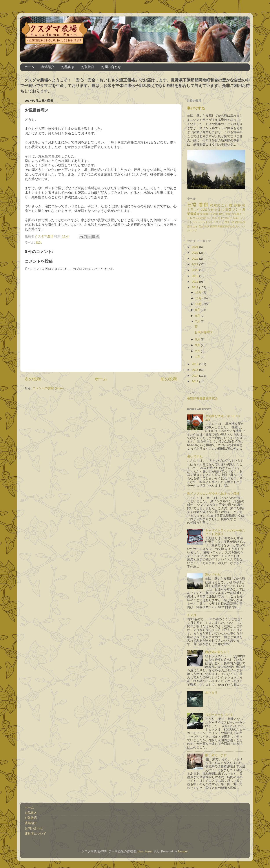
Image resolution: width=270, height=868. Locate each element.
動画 (243, 222)
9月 (198, 310)
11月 (199, 298)
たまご (220, 210)
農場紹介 (48, 67)
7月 (198, 321)
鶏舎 (238, 205)
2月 (198, 351)
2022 (195, 259)
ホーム (29, 67)
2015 (195, 370)
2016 (195, 364)
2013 (195, 381)
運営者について (35, 834)
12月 (199, 292)
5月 (198, 339)
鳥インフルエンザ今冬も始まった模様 (213, 494)
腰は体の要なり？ (217, 652)
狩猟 (207, 226)
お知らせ (207, 210)
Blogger (183, 851)
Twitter (236, 218)
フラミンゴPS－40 (224, 222)
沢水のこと (219, 205)
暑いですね (195, 457)
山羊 (195, 226)
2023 (195, 253)
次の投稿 (33, 379)
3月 (198, 345)
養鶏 (203, 205)
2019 (195, 276)
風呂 (39, 243)
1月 (198, 357)
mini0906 (201, 218)
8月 (198, 316)
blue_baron (145, 851)
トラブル (212, 218)
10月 (199, 304)
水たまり (211, 693)
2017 (195, 287)
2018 (195, 282)
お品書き (68, 67)
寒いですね (196, 108)
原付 (190, 226)
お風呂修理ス (205, 332)
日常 (192, 205)
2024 (195, 247)
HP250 (214, 214)
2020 (195, 270)
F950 (228, 214)
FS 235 (225, 218)
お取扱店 (88, 67)
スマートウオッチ (203, 222)
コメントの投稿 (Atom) (48, 388)
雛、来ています (216, 755)
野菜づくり (233, 210)
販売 (200, 214)
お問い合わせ (111, 67)
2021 (195, 264)
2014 (195, 376)
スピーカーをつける (219, 715)
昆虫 (201, 226)
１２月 (192, 615)
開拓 (206, 214)
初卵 (237, 222)
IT (231, 218)
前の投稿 (169, 379)
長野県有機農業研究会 (222, 226)
